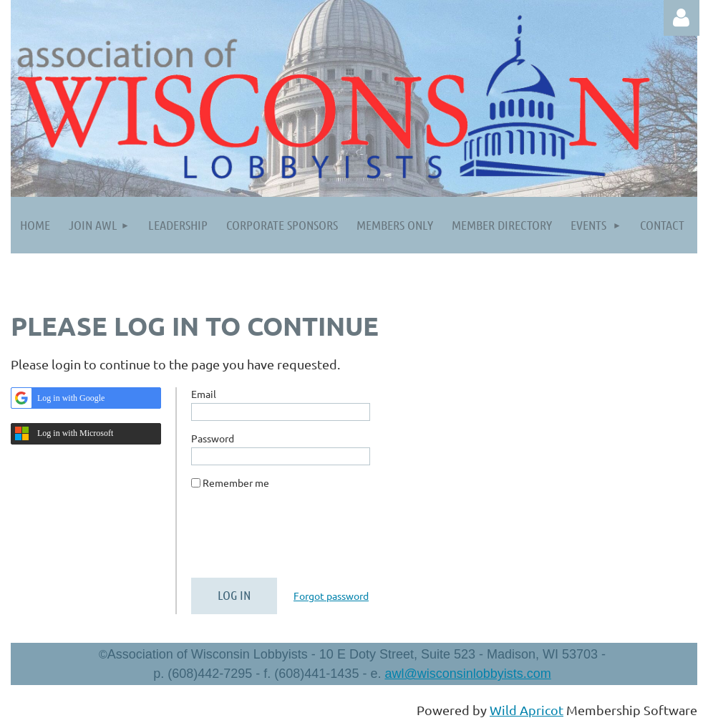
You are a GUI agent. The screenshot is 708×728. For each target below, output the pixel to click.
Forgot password (331, 596)
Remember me (236, 482)
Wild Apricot (527, 710)
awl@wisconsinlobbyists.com (467, 674)
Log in (682, 18)
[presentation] (300, 539)
